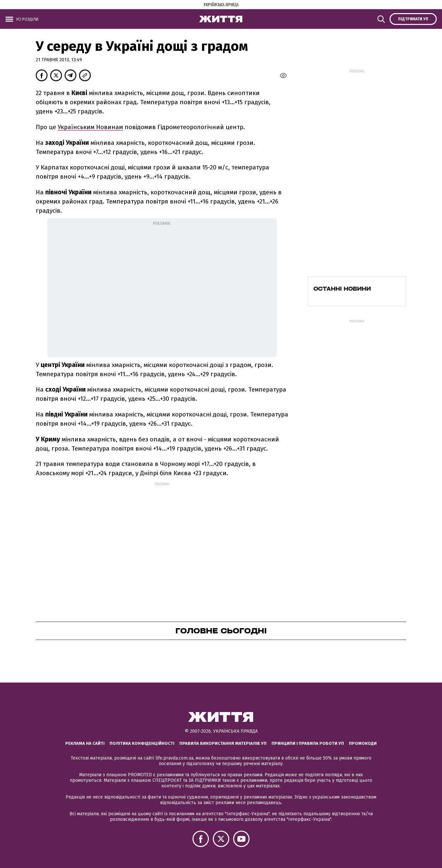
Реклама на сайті (85, 743)
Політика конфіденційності (142, 743)
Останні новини (342, 289)
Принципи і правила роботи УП (308, 743)
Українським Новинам (90, 127)
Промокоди (363, 743)
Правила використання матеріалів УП (223, 743)
